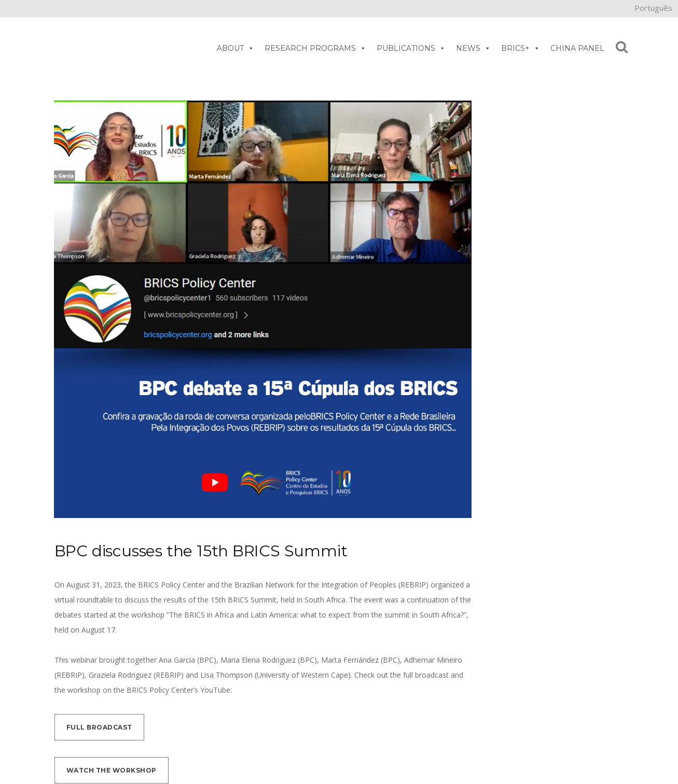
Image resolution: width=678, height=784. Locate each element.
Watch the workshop (112, 770)
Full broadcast (99, 727)
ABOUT (236, 48)
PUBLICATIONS (411, 48)
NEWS (473, 48)
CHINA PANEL (577, 48)
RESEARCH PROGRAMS (315, 48)
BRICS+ (521, 48)
